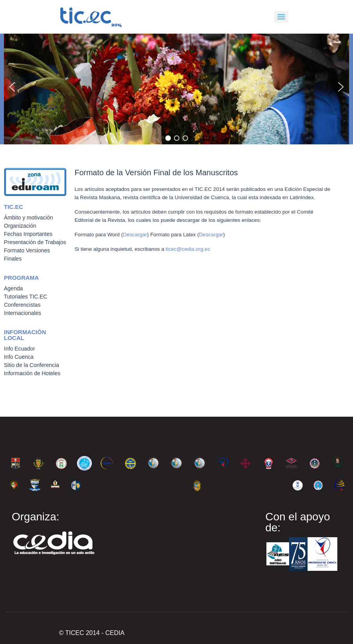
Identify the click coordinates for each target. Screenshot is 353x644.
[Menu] (281, 17)
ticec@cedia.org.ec (188, 249)
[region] (176, 87)
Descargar (135, 235)
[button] (12, 87)
